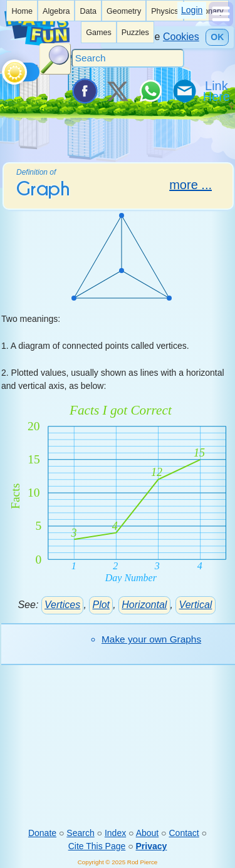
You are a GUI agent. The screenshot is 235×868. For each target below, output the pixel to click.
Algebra (56, 11)
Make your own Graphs (151, 639)
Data (88, 11)
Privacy (152, 846)
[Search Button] (55, 59)
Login (192, 10)
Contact (184, 833)
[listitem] (22, 11)
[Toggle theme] (4, 69)
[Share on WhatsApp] (150, 91)
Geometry (124, 11)
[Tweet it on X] (117, 91)
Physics (164, 11)
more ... (191, 185)
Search (80, 833)
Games (99, 33)
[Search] (128, 58)
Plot (101, 605)
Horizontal (144, 605)
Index (115, 833)
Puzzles (135, 33)
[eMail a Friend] (184, 91)
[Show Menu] (221, 23)
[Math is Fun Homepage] (37, 43)
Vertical (196, 605)
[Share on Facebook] (84, 91)
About (148, 833)
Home (22, 11)
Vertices (62, 605)
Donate (42, 833)
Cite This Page (97, 846)
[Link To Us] (217, 91)
